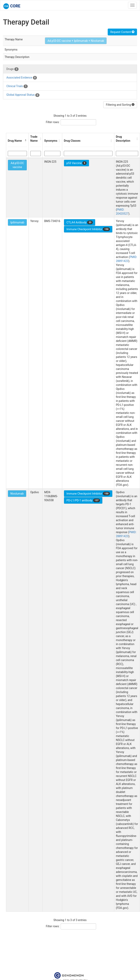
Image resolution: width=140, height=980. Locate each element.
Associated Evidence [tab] (22, 78)
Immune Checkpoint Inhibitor (88, 229)
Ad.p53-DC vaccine (17, 165)
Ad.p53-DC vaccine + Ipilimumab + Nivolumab (76, 41)
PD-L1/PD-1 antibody (83, 500)
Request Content (122, 32)
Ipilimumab (17, 222)
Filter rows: (53, 122)
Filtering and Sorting (120, 105)
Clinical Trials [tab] (17, 86)
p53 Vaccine (76, 163)
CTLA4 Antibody (80, 222)
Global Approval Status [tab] (23, 95)
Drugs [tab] (12, 69)
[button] (26, 141)
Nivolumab (17, 494)
